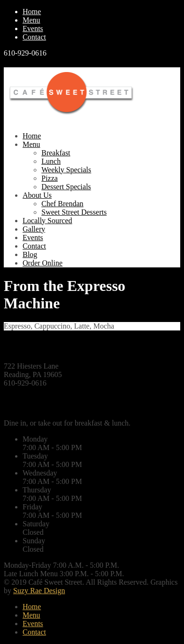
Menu (31, 20)
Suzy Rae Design (39, 591)
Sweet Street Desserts (74, 212)
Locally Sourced (47, 221)
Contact (34, 37)
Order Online (43, 263)
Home (32, 12)
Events (33, 28)
